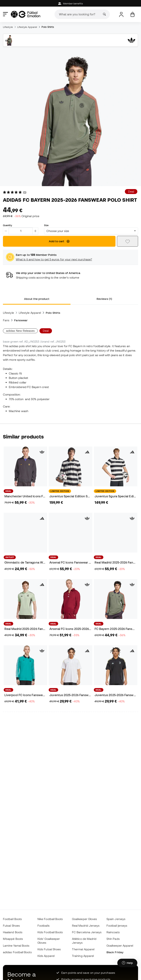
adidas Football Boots (17, 952)
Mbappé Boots (13, 939)
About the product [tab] (37, 299)
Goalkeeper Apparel (120, 946)
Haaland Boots (13, 932)
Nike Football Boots (50, 919)
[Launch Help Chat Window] (127, 963)
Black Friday (115, 952)
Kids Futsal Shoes (49, 949)
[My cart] (132, 14)
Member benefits (70, 4)
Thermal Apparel (83, 949)
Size (46, 225)
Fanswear (21, 320)
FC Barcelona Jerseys (87, 932)
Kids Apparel (46, 956)
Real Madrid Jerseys (86, 926)
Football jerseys (117, 926)
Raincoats (113, 932)
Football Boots (12, 919)
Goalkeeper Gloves (84, 919)
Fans (6, 320)
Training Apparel (83, 956)
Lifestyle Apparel (27, 27)
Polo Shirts (48, 27)
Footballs (44, 926)
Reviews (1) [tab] (104, 299)
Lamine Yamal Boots (16, 946)
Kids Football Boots (50, 932)
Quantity (8, 225)
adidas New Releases (20, 331)
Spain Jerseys (116, 919)
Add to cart (59, 241)
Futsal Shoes (11, 926)
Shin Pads (113, 939)
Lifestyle (8, 27)
